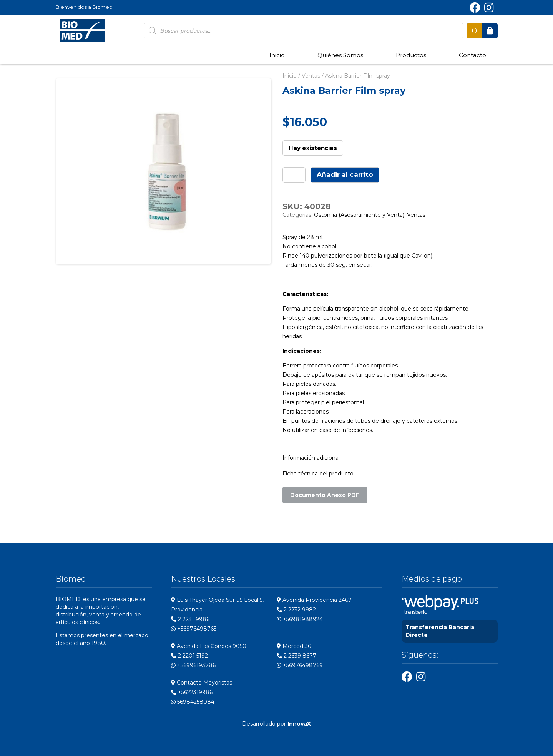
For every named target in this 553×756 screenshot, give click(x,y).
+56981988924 (300, 619)
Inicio (277, 55)
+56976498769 (300, 665)
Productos (411, 55)
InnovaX (299, 724)
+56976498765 (194, 629)
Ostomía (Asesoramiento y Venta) (359, 215)
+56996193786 (193, 665)
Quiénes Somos (340, 55)
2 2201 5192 (189, 656)
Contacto (472, 55)
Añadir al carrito (345, 174)
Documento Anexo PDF (325, 495)
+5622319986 (192, 692)
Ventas (311, 76)
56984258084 (193, 702)
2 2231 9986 (190, 619)
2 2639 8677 (296, 656)
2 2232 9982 (296, 610)
